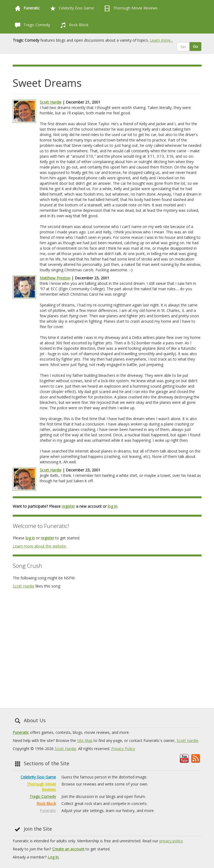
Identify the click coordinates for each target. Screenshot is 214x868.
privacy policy (171, 841)
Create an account (68, 849)
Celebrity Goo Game (71, 8)
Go (195, 46)
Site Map (85, 740)
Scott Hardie (51, 102)
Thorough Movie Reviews (130, 8)
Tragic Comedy (31, 25)
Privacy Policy (123, 749)
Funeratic (21, 732)
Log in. (53, 857)
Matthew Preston (55, 278)
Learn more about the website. (40, 546)
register (68, 506)
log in (112, 506)
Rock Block (73, 25)
